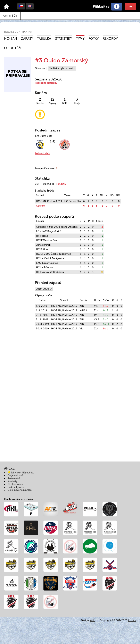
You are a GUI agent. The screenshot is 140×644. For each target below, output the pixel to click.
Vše (37, 184)
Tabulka (44, 39)
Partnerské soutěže (19, 499)
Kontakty (12, 481)
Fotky (94, 39)
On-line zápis (15, 484)
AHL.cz (132, 620)
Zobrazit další (42, 153)
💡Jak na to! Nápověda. (21, 473)
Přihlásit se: (102, 6)
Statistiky (64, 39)
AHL (93, 620)
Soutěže (10, 16)
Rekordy (110, 39)
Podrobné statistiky (46, 83)
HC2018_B (48, 184)
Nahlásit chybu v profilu (62, 68)
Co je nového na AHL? (20, 490)
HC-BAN (11, 39)
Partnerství (14, 478)
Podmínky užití (16, 487)
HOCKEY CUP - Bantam (18, 32)
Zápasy (27, 39)
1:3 (52, 142)
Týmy (80, 39)
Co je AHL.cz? (15, 475)
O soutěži (13, 48)
